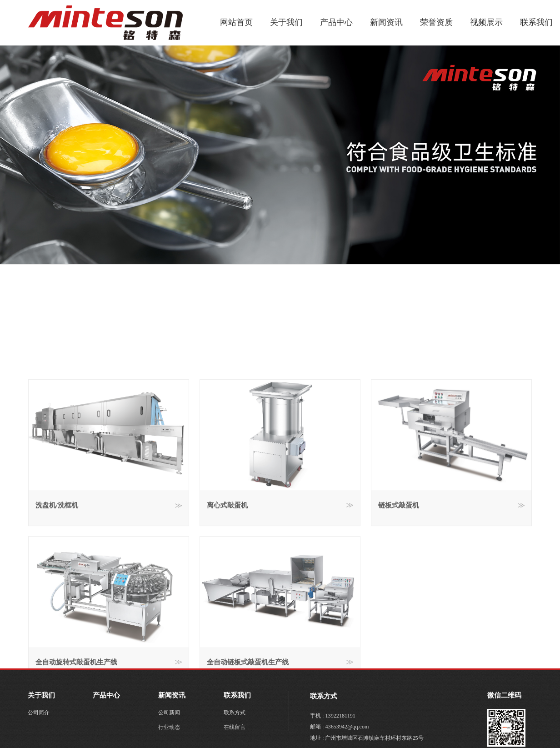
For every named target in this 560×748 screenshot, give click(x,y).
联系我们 (536, 22)
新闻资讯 (386, 22)
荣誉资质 (436, 22)
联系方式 (235, 713)
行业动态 (169, 727)
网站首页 (236, 22)
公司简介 (39, 713)
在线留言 (235, 727)
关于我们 (286, 22)
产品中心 (336, 22)
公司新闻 (169, 713)
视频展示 (486, 22)
